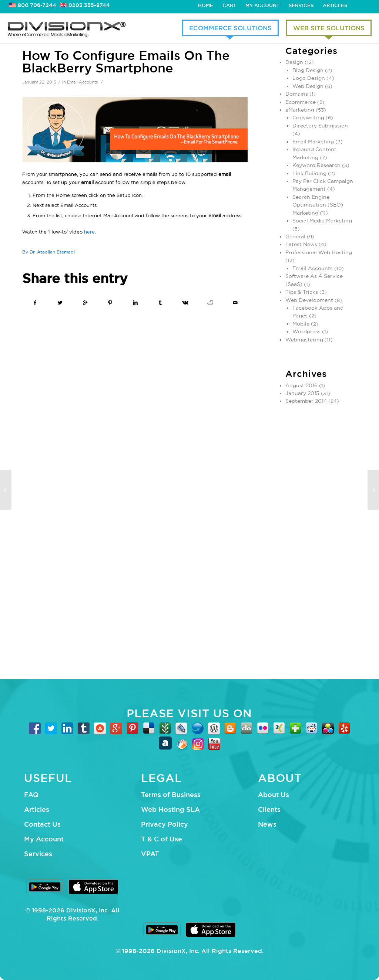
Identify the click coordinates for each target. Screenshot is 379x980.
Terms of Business (171, 794)
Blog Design (308, 70)
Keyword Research (316, 165)
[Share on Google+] (85, 303)
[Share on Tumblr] (160, 303)
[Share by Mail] (235, 303)
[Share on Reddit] (210, 303)
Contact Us (42, 824)
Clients (269, 809)
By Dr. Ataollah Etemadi (48, 252)
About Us (274, 794)
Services (301, 5)
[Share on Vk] (185, 303)
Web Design (308, 86)
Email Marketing (313, 142)
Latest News (301, 244)
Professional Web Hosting (319, 252)
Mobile (301, 324)
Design (294, 62)
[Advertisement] (321, 538)
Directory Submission (320, 126)
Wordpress (306, 331)
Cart (229, 5)
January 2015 (302, 393)
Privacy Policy (165, 824)
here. (90, 232)
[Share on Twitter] (61, 303)
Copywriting (308, 118)
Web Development (309, 300)
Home (206, 5)
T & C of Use (162, 839)
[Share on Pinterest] (110, 303)
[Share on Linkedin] (135, 303)
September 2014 (306, 401)
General (295, 237)
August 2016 (301, 385)
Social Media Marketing (322, 221)
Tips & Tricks (302, 292)
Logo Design (309, 78)
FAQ (31, 794)
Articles (335, 5)
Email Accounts (82, 82)
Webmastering (304, 340)
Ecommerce (301, 102)
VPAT (150, 854)
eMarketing (300, 110)
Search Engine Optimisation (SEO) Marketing (318, 205)
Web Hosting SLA (170, 809)
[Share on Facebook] (35, 303)
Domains (297, 94)
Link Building (309, 173)
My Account (262, 5)
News (267, 824)
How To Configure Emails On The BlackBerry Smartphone (126, 62)
